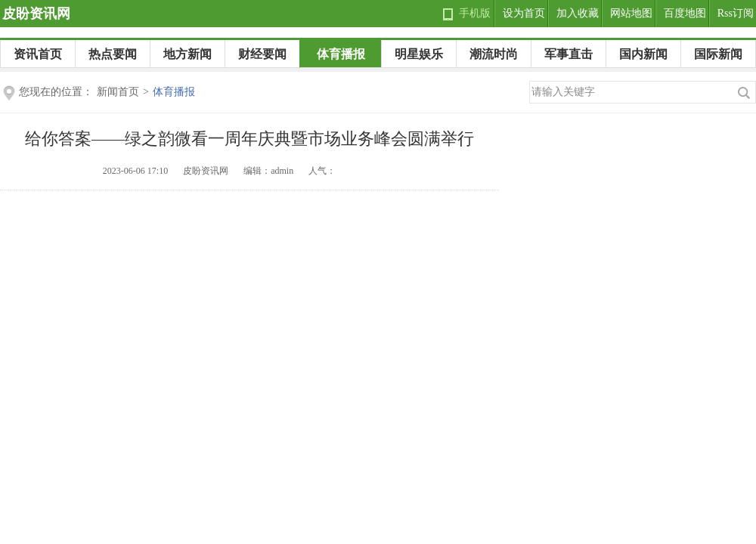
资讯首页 (38, 54)
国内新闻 (643, 54)
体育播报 (341, 54)
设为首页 (524, 13)
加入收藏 (578, 13)
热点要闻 (113, 54)
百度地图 (685, 13)
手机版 (475, 13)
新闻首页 (118, 92)
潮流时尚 (494, 54)
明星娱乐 (419, 54)
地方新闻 (187, 54)
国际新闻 (718, 54)
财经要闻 (262, 54)
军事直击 (569, 54)
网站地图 (631, 13)
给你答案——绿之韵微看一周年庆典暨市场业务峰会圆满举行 (249, 139)
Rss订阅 (736, 13)
